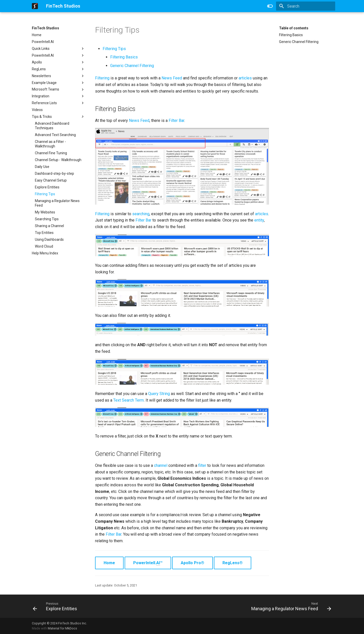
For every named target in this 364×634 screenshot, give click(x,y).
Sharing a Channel (49, 226)
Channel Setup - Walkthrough (58, 160)
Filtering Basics (291, 35)
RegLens (58, 69)
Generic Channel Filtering (299, 42)
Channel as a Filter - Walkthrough (50, 144)
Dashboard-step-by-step (54, 173)
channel (161, 465)
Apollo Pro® (192, 563)
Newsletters (58, 76)
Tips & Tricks (58, 117)
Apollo (58, 62)
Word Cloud (44, 246)
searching (141, 214)
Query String (159, 394)
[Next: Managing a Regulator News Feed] (290, 606)
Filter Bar (176, 121)
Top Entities (44, 233)
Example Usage (58, 83)
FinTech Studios (45, 28)
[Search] (306, 6)
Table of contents (294, 28)
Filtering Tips (45, 194)
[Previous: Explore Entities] (56, 606)
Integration (58, 96)
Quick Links (58, 49)
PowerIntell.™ (148, 563)
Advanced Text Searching (55, 135)
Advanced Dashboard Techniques (52, 126)
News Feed (172, 78)
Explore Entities (47, 187)
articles (245, 78)
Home (37, 35)
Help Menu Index (45, 253)
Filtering (102, 78)
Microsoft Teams (58, 90)
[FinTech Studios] (35, 6)
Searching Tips (47, 219)
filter (202, 465)
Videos (37, 110)
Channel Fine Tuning (51, 153)
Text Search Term (129, 400)
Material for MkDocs (62, 628)
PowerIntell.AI (43, 42)
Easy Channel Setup (51, 180)
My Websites (45, 212)
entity (259, 220)
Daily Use (42, 167)
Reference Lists (58, 103)
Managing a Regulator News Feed (57, 203)
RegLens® (233, 563)
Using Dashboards (49, 239)
